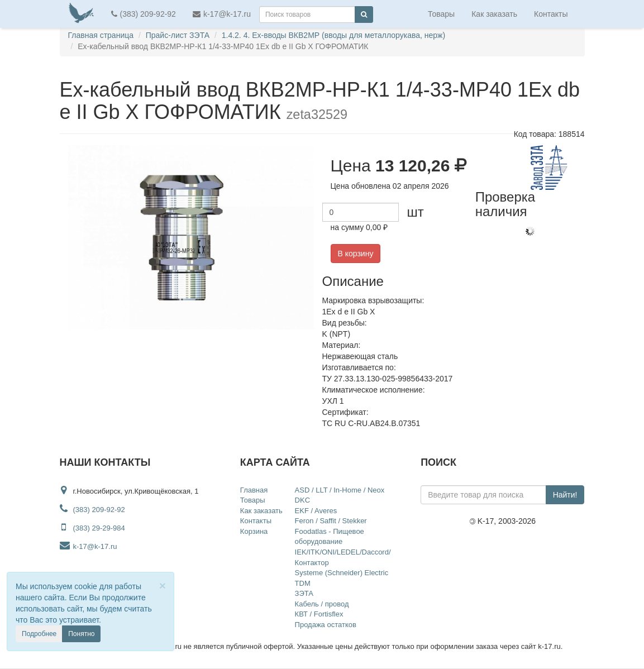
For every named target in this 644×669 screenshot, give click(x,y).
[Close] (163, 586)
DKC (302, 500)
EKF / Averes (316, 511)
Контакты (551, 14)
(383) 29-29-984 (99, 528)
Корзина (254, 531)
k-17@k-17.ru (222, 14)
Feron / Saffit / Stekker (331, 521)
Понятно (81, 634)
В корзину (356, 254)
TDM (303, 583)
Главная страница (101, 35)
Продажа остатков (326, 625)
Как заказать (494, 14)
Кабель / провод (322, 604)
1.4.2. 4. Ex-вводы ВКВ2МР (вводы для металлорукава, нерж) (333, 35)
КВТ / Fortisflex (319, 614)
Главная (254, 490)
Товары (441, 14)
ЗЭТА (304, 593)
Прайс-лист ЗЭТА (178, 35)
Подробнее (39, 634)
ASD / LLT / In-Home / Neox (340, 490)
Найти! (565, 495)
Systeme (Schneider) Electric (342, 573)
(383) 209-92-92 (144, 14)
